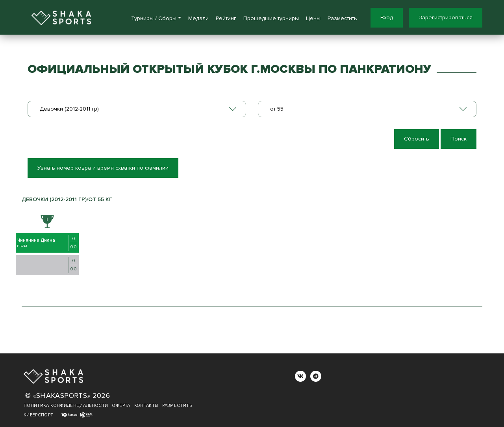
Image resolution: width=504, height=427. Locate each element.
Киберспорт (39, 415)
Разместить (342, 18)
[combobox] (137, 109)
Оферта (121, 406)
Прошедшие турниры (271, 18)
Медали (198, 18)
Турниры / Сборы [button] (154, 18)
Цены (313, 18)
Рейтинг (226, 18)
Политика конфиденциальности (66, 406)
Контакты (146, 406)
